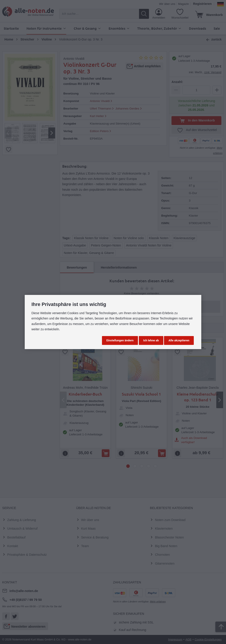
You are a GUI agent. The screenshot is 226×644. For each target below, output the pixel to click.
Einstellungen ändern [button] (120, 340)
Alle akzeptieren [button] (179, 340)
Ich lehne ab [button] (151, 340)
